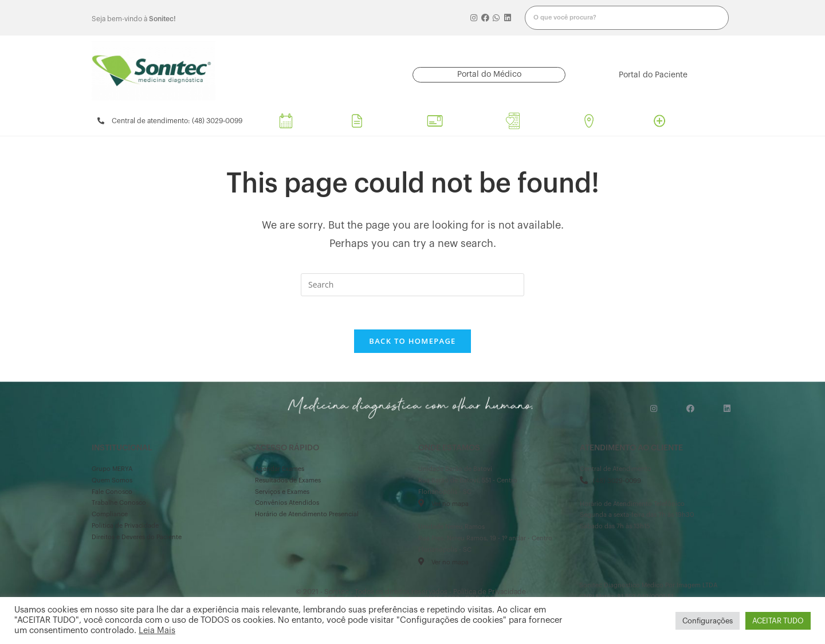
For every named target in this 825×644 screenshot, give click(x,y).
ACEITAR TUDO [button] (778, 621)
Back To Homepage (412, 342)
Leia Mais (157, 631)
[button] (489, 75)
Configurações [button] (708, 621)
